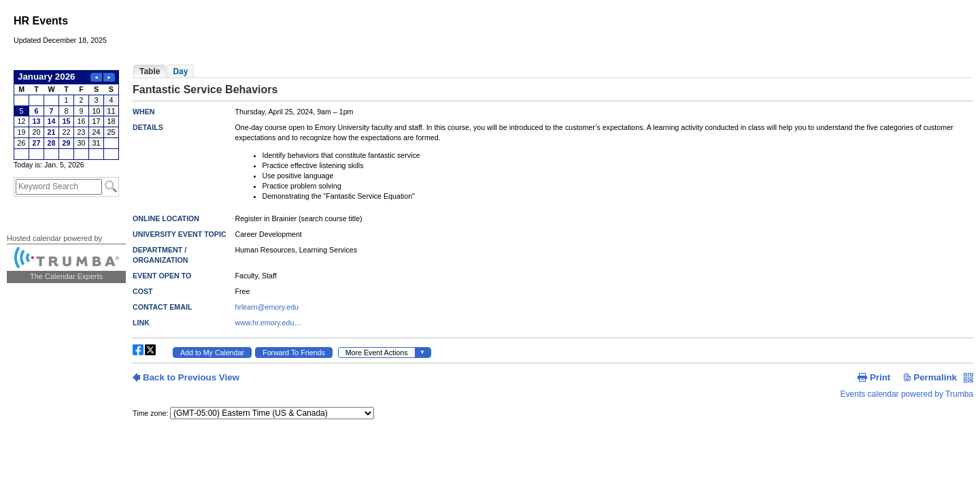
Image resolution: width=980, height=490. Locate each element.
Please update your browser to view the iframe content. (66, 115)
